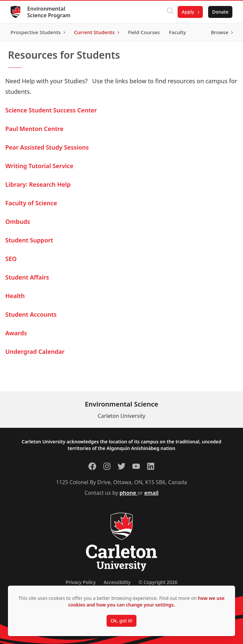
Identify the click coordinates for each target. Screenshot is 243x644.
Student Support (29, 240)
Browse (220, 32)
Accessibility (117, 582)
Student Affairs (27, 277)
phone (128, 493)
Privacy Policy (81, 582)
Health (15, 296)
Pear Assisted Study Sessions (47, 147)
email (151, 493)
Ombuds (18, 222)
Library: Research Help (38, 184)
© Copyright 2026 (158, 582)
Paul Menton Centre (34, 129)
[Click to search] (170, 12)
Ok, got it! (121, 621)
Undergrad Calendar (35, 352)
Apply (188, 12)
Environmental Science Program (49, 12)
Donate (220, 12)
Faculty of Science (31, 203)
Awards (16, 333)
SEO (11, 259)
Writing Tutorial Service (39, 166)
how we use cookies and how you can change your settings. (146, 601)
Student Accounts (31, 314)
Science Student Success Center (51, 110)
